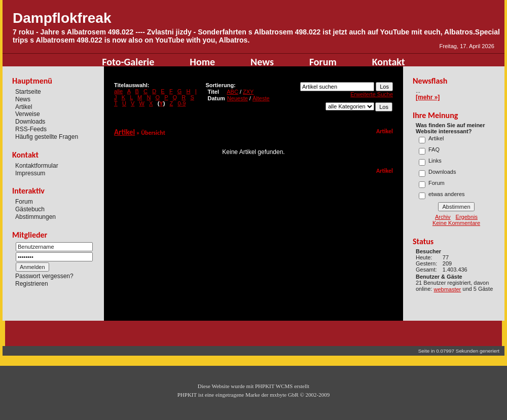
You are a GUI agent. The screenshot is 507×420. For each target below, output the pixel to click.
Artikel (24, 106)
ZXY (248, 92)
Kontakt (389, 62)
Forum (323, 62)
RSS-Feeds (31, 129)
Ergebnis (467, 217)
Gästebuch (30, 209)
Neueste (238, 98)
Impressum (30, 173)
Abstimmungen (35, 217)
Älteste (261, 98)
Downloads (30, 122)
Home (202, 62)
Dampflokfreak (62, 18)
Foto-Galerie (128, 62)
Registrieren (32, 284)
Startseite (28, 92)
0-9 (182, 103)
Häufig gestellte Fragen (47, 137)
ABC (232, 92)
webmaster (447, 289)
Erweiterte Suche (372, 94)
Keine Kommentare (456, 223)
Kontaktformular (37, 166)
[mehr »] (428, 97)
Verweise (28, 114)
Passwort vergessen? (44, 276)
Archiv (443, 217)
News (262, 62)
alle (118, 91)
